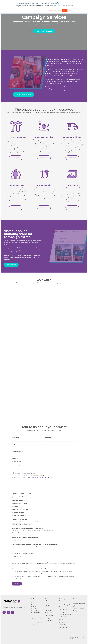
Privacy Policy (57, 3)
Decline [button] (70, 10)
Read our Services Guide (44, 31)
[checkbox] (44, 506)
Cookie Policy (49, 613)
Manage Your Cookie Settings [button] (55, 10)
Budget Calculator (79, 611)
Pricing (47, 608)
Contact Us (48, 610)
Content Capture (64, 627)
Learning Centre (78, 608)
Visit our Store (11, 265)
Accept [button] (64, 10)
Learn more (16, 158)
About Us (48, 605)
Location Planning (65, 614)
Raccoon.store (58, 562)
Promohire (50, 562)
